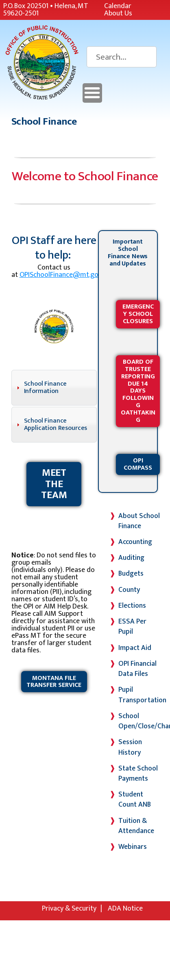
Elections (132, 605)
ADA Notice (125, 909)
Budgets (131, 573)
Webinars (133, 847)
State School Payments (138, 773)
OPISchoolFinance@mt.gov (60, 275)
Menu (92, 93)
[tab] (54, 388)
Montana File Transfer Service (54, 682)
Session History (130, 747)
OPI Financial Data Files (137, 669)
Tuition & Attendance (136, 826)
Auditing (131, 558)
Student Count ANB (135, 799)
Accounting (135, 542)
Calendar (118, 6)
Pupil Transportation (142, 695)
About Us (118, 13)
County (129, 590)
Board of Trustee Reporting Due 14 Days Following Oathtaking (138, 391)
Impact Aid (135, 648)
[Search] (122, 57)
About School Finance (139, 521)
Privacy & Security (69, 909)
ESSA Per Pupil (132, 626)
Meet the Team (54, 484)
